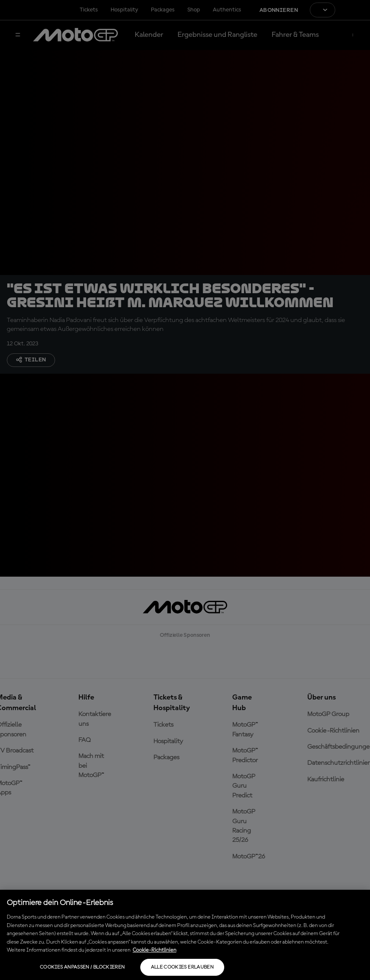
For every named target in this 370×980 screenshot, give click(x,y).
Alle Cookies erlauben (182, 967)
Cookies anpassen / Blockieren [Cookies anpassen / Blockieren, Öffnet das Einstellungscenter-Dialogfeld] (82, 967)
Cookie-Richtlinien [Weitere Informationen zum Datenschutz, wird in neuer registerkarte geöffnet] (154, 950)
